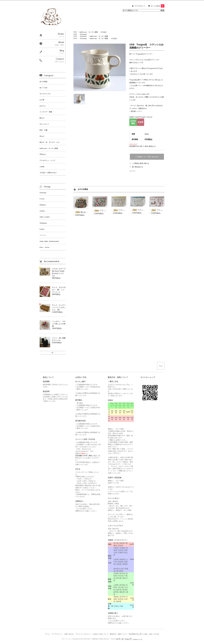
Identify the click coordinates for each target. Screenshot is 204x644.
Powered (127, 639)
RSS (151, 634)
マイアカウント (140, 6)
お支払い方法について (100, 634)
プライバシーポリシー (83, 634)
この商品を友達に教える (141, 163)
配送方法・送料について (119, 634)
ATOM (156, 634)
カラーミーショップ (67, 639)
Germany (83, 34)
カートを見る (158, 6)
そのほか (104, 32)
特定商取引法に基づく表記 (138, 634)
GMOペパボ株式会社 (92, 639)
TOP (75, 32)
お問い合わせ (69, 634)
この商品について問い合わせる (147, 157)
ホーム (48, 634)
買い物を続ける (137, 167)
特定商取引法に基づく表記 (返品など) (143, 146)
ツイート (132, 171)
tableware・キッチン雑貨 (89, 32)
